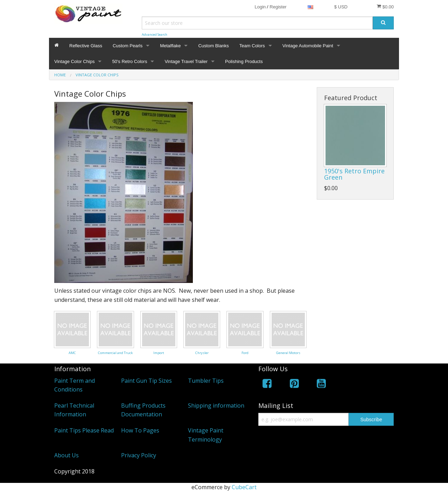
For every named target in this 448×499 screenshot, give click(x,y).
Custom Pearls (128, 46)
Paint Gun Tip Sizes (146, 381)
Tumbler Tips (206, 381)
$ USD (341, 7)
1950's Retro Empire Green (354, 174)
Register (278, 7)
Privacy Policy (139, 455)
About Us (66, 455)
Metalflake (170, 46)
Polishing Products (244, 61)
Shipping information (216, 406)
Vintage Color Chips (74, 61)
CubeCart (244, 487)
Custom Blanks (213, 46)
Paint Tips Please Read (84, 430)
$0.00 (385, 7)
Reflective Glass (86, 46)
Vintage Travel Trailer (186, 61)
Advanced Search (155, 34)
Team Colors (252, 46)
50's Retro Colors (129, 61)
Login (260, 7)
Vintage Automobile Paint (308, 46)
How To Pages (140, 430)
